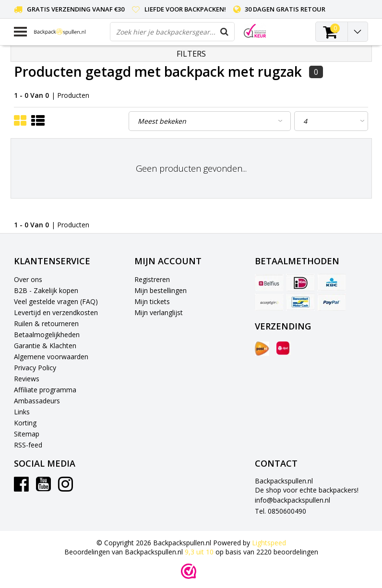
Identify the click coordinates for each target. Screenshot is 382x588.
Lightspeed (269, 543)
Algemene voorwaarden (51, 357)
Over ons (28, 279)
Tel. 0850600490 (281, 511)
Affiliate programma (45, 390)
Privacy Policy (35, 368)
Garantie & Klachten (45, 346)
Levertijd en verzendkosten (56, 312)
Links (22, 412)
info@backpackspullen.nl (292, 500)
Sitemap (27, 434)
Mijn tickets (152, 301)
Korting (25, 423)
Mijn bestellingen (161, 290)
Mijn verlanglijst (159, 312)
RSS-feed (28, 445)
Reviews (27, 379)
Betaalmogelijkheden (47, 335)
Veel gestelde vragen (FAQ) (56, 301)
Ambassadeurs (37, 401)
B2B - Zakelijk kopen (46, 290)
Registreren (152, 279)
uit (200, 552)
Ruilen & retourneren (46, 323)
